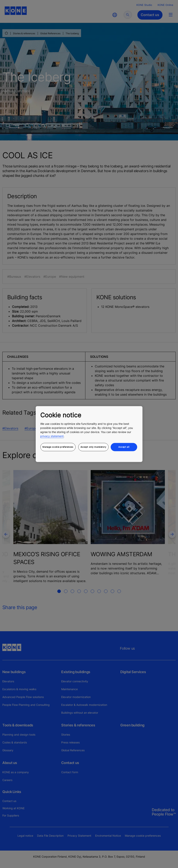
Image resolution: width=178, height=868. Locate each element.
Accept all (124, 447)
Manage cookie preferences (58, 447)
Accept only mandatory (93, 447)
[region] (89, 434)
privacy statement (52, 436)
